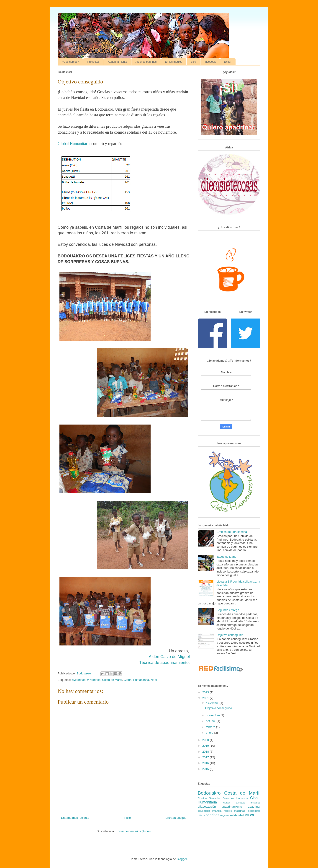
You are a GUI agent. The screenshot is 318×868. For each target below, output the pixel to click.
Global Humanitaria (74, 144)
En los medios (174, 62)
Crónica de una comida (232, 532)
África (249, 815)
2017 (206, 757)
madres (228, 811)
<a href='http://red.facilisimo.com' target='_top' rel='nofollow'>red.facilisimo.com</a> (221, 669)
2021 (206, 698)
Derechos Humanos (235, 798)
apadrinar (254, 807)
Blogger (182, 859)
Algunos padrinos (146, 62)
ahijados (255, 802)
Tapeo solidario (226, 557)
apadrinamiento (232, 807)
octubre (211, 721)
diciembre (213, 703)
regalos (225, 815)
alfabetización (207, 807)
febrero (211, 727)
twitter (228, 62)
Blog (193, 62)
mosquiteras (254, 811)
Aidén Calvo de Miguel (169, 657)
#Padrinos (94, 680)
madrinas (240, 811)
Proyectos (93, 62)
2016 (206, 763)
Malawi (227, 803)
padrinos (213, 815)
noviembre (213, 715)
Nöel (154, 680)
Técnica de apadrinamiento (164, 663)
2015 (206, 769)
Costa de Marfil (112, 680)
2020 (206, 740)
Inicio (127, 818)
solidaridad (237, 815)
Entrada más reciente (75, 818)
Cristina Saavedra (209, 798)
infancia (217, 811)
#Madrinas (78, 680)
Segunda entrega (228, 610)
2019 (206, 746)
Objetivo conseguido (230, 635)
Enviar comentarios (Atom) (133, 831)
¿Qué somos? (70, 62)
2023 (206, 692)
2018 (206, 752)
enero (210, 733)
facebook (210, 62)
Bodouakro (209, 793)
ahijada (240, 802)
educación (204, 811)
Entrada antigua (176, 818)
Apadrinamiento (118, 62)
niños (201, 815)
